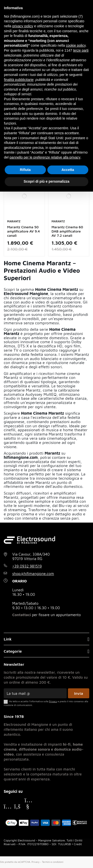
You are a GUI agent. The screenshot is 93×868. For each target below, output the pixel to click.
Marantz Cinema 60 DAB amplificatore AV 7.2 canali (67, 231)
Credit (78, 844)
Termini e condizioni (53, 862)
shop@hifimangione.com (33, 574)
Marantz (14, 221)
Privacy (35, 862)
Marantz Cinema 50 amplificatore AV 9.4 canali (24, 231)
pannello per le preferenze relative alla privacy (45, 157)
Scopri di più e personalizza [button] (46, 181)
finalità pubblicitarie (19, 80)
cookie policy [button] (76, 45)
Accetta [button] (68, 170)
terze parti (81, 50)
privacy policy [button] (23, 26)
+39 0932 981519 (27, 566)
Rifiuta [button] (25, 170)
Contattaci (22, 615)
